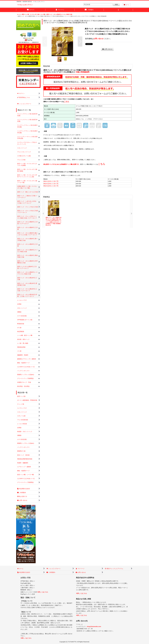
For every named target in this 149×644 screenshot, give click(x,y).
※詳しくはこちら (43, 592)
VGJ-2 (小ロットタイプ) (51, 184)
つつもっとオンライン (25, 5)
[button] (118, 10)
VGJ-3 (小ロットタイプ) (51, 186)
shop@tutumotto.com (94, 627)
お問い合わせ (98, 39)
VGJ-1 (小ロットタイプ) (51, 181)
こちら (102, 164)
